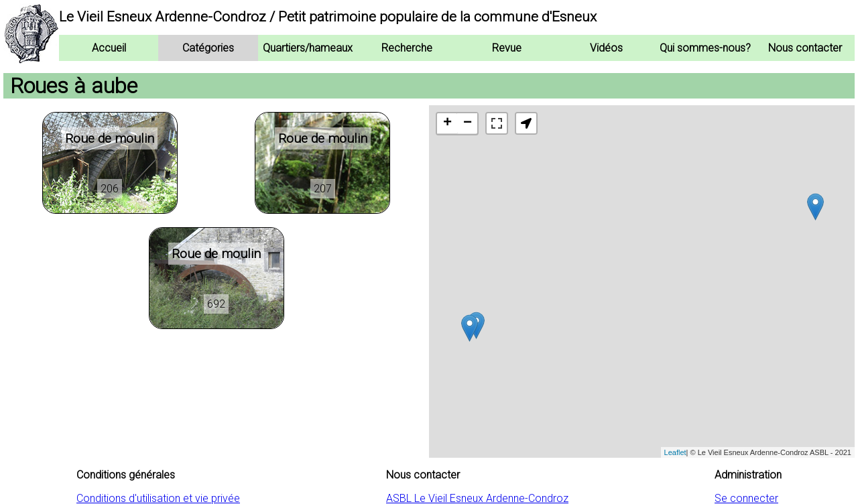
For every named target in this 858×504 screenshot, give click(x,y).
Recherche (407, 48)
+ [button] (447, 123)
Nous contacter (805, 48)
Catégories (208, 48)
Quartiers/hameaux (308, 48)
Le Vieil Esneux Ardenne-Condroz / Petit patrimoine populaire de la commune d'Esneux (328, 17)
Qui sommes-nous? (705, 48)
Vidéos (606, 48)
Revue (507, 48)
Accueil (109, 48)
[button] (526, 123)
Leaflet (675, 452)
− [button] (468, 123)
